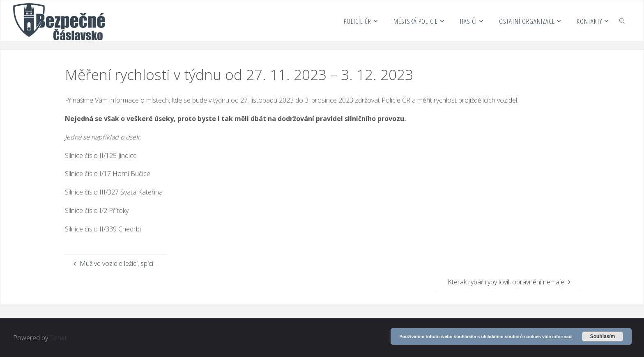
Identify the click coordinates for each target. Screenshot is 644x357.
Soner (59, 338)
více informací (557, 336)
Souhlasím (603, 336)
